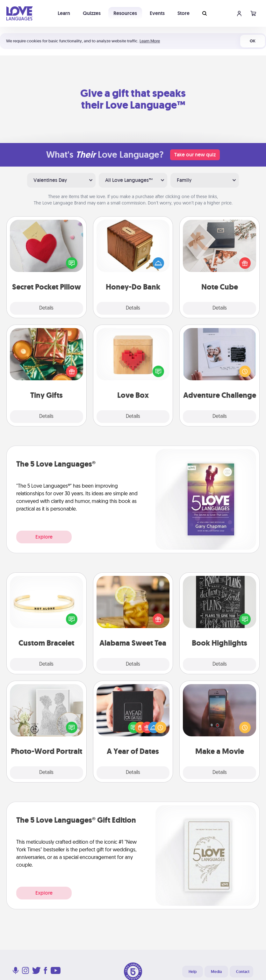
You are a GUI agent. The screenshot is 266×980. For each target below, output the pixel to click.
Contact (243, 972)
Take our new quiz (195, 155)
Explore (44, 537)
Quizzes (92, 13)
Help (193, 972)
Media (216, 972)
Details (46, 308)
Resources (125, 13)
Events (157, 13)
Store (183, 13)
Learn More (150, 41)
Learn (64, 13)
